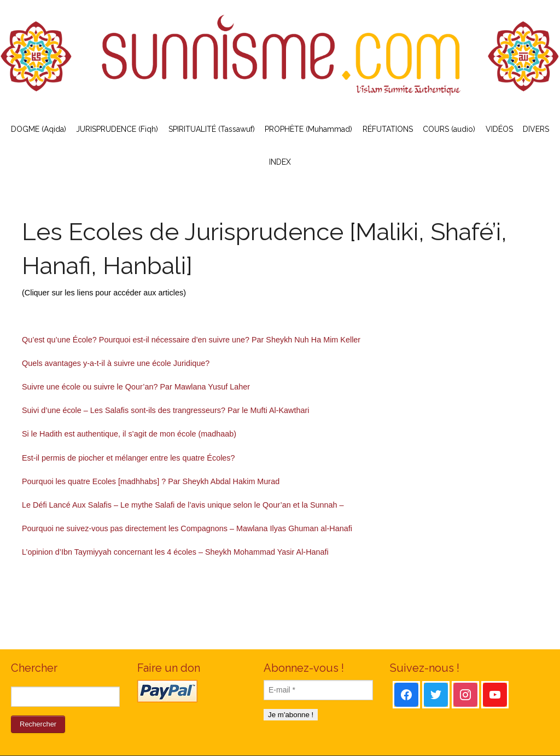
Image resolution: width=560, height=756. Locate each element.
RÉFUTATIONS (388, 129)
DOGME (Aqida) (39, 129)
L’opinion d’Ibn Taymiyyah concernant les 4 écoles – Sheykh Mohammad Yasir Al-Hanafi (175, 552)
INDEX (280, 162)
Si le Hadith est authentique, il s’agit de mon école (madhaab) (129, 434)
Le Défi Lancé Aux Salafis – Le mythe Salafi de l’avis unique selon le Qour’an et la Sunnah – (183, 505)
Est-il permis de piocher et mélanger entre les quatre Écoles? (129, 458)
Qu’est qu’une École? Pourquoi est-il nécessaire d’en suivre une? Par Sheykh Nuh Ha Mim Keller (191, 340)
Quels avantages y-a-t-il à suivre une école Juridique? (116, 363)
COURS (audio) (449, 129)
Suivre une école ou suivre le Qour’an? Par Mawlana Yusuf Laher (136, 387)
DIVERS (536, 129)
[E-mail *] (318, 690)
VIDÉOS (499, 129)
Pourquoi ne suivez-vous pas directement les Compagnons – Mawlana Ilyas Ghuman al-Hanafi (187, 528)
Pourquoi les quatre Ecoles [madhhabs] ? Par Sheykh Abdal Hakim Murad (151, 481)
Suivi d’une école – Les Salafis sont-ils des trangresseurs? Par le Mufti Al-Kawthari (166, 410)
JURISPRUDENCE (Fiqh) (117, 129)
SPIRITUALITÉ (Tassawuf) (212, 129)
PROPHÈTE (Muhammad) (308, 129)
